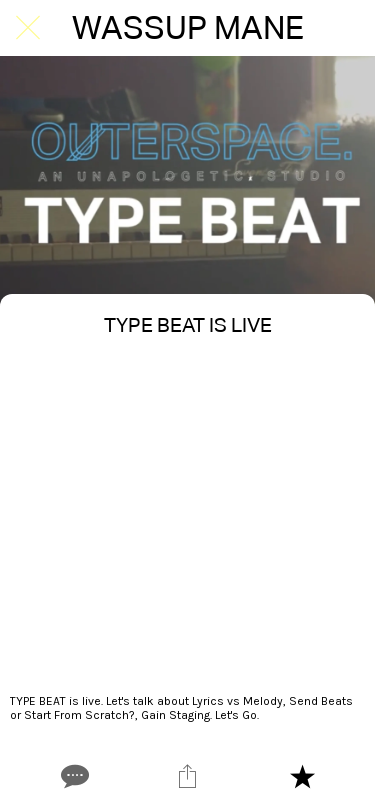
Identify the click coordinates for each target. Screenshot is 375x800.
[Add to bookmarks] (302, 776)
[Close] (28, 28)
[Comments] (73, 776)
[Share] (187, 776)
